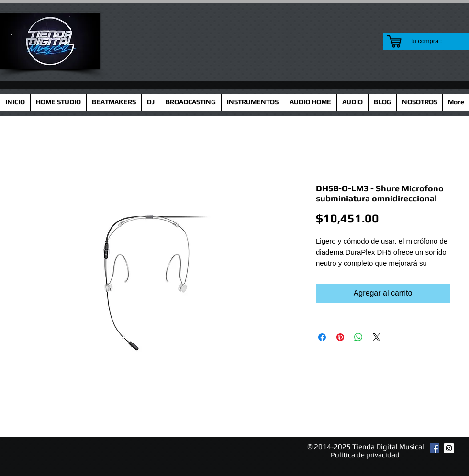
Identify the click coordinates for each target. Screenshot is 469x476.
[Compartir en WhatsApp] (358, 337)
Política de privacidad (366, 455)
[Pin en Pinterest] (340, 337)
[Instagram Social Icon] (449, 448)
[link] (432, 41)
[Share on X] (377, 337)
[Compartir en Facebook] (322, 337)
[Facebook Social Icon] (435, 448)
